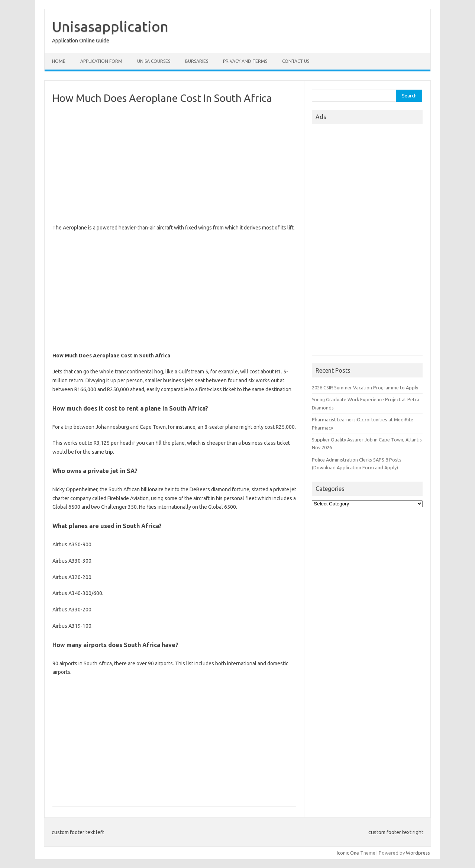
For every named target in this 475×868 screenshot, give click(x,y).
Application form (101, 61)
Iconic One (348, 853)
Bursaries (197, 61)
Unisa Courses (154, 61)
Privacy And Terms (245, 61)
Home (59, 61)
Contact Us (296, 61)
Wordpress (418, 853)
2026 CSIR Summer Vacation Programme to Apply (365, 388)
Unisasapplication (110, 26)
